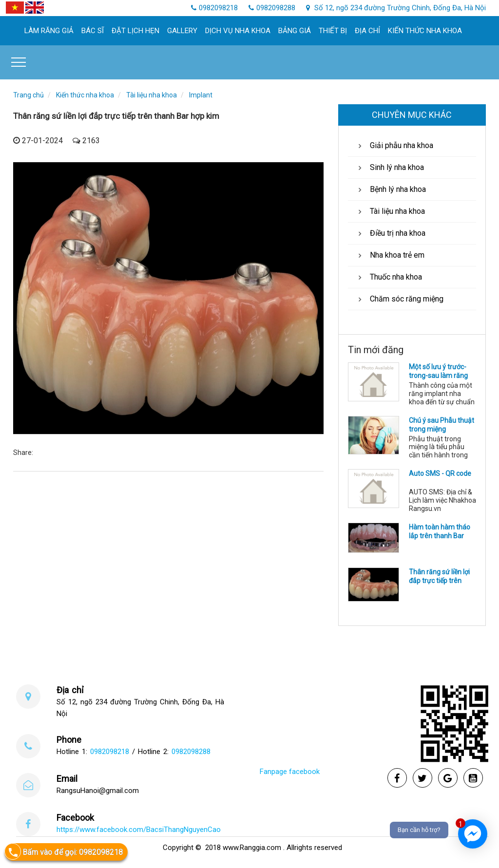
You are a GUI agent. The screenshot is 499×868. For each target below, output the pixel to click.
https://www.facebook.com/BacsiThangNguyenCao (139, 830)
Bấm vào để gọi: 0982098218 (64, 852)
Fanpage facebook (290, 772)
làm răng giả (49, 31)
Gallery (182, 31)
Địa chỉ (367, 31)
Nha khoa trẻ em (390, 255)
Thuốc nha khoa (389, 277)
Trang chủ (29, 95)
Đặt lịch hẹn (135, 31)
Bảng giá (295, 31)
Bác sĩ (93, 31)
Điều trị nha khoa (390, 233)
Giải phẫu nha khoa (394, 145)
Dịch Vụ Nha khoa (238, 31)
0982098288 (191, 752)
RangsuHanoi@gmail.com (98, 791)
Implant (201, 95)
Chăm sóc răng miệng (399, 299)
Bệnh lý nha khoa (391, 189)
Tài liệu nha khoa (152, 95)
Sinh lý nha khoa (390, 167)
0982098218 (110, 752)
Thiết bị (333, 31)
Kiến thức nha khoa (425, 31)
